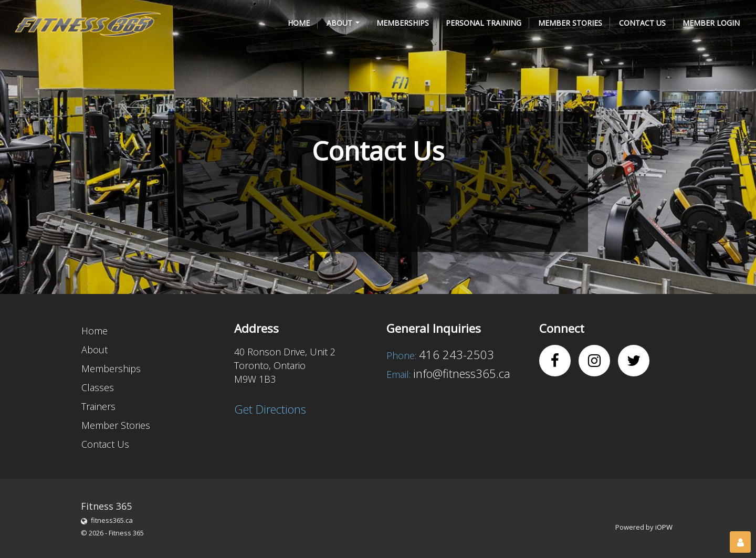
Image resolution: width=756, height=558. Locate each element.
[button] (343, 23)
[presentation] (269, 198)
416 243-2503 (456, 354)
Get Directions (270, 409)
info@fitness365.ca (462, 373)
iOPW (664, 527)
